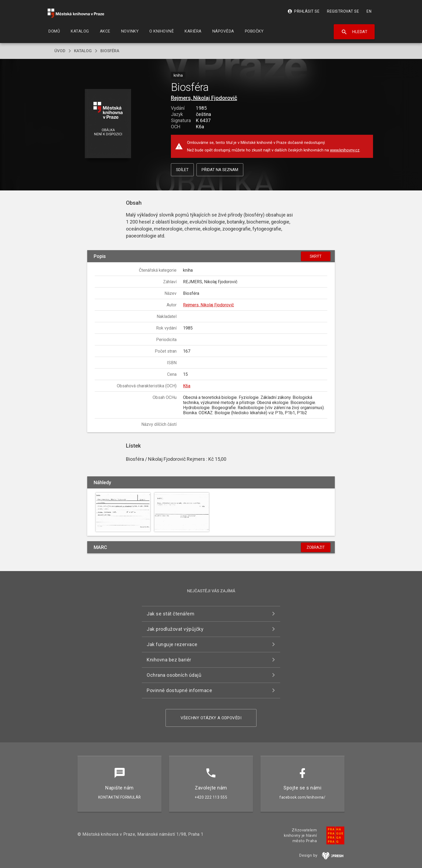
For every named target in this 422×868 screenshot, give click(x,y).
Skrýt (316, 256)
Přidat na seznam (220, 170)
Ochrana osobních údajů (174, 675)
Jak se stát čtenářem (170, 614)
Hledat (354, 32)
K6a (187, 386)
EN (369, 11)
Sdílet (182, 170)
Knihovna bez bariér (169, 660)
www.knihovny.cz (345, 150)
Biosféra (110, 51)
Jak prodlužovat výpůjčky (175, 629)
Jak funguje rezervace (172, 644)
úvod (60, 51)
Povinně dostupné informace (179, 690)
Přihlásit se (303, 11)
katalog (83, 51)
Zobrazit (316, 547)
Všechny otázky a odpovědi (211, 718)
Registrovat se (343, 11)
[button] (108, 124)
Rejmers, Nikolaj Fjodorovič (204, 98)
